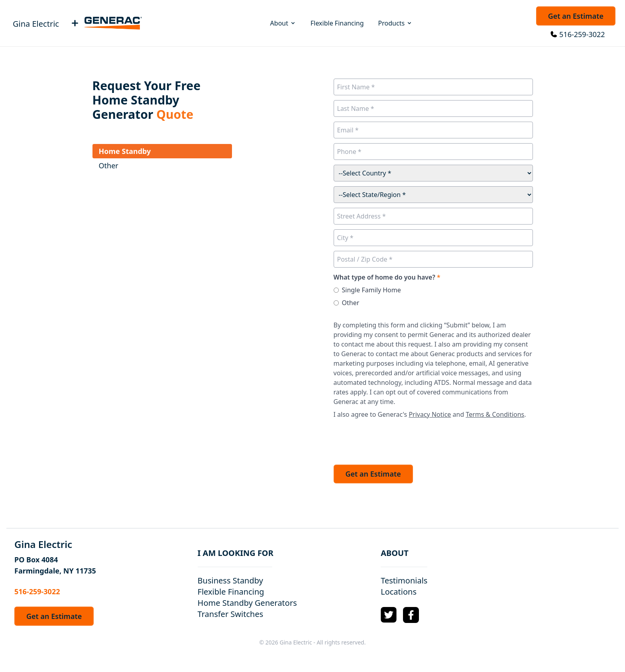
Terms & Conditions (495, 414)
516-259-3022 (582, 34)
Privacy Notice (430, 414)
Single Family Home (371, 290)
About (283, 23)
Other (351, 303)
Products (396, 23)
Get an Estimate (576, 16)
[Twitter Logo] (389, 615)
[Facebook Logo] (411, 615)
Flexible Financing (337, 23)
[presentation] (394, 439)
